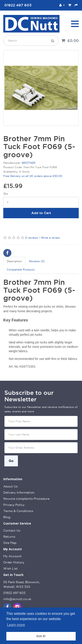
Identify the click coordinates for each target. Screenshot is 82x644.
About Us (10, 486)
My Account (12, 556)
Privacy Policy (14, 505)
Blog (7, 517)
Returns (9, 537)
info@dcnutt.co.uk (17, 599)
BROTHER (29, 163)
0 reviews (31, 238)
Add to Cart (41, 213)
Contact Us (12, 530)
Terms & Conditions (18, 511)
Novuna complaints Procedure (26, 499)
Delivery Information (19, 492)
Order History (14, 562)
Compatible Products (21, 270)
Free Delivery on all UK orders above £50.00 (33, 176)
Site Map (10, 543)
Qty (6, 194)
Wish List (10, 568)
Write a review (50, 238)
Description (14, 261)
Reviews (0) (37, 261)
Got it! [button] (41, 636)
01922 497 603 (14, 593)
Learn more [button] (16, 625)
